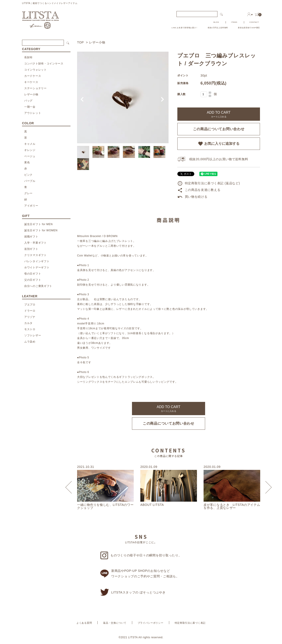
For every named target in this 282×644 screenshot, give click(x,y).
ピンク (28, 175)
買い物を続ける (192, 197)
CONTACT (254, 22)
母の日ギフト (33, 274)
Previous (72, 487)
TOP (80, 42)
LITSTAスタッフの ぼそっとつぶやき (133, 592)
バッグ (28, 101)
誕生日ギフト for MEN (38, 224)
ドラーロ (30, 311)
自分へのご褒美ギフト (38, 286)
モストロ (30, 329)
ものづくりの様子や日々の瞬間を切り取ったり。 (141, 555)
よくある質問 (84, 623)
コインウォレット (35, 70)
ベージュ (30, 156)
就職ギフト (31, 237)
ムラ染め (30, 342)
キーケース (31, 82)
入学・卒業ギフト (35, 243)
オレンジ (30, 150)
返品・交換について (115, 623)
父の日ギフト (33, 280)
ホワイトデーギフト (37, 267)
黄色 (27, 162)
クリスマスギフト (35, 255)
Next (266, 487)
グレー (28, 193)
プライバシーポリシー (151, 623)
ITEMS (234, 22)
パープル (30, 181)
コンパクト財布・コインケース (44, 64)
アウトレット (33, 113)
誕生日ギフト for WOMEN (41, 230)
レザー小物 (97, 42)
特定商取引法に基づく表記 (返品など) (209, 183)
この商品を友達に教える (199, 190)
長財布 (28, 57)
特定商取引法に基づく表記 (190, 623)
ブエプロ (30, 305)
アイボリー (31, 206)
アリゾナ (30, 317)
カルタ (28, 323)
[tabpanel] (123, 97)
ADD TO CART (219, 114)
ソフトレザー (33, 335)
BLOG (216, 22)
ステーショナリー (35, 88)
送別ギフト (31, 249)
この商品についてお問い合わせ (219, 129)
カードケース (33, 76)
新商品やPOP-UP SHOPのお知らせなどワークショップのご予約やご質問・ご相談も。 (140, 573)
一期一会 (30, 107)
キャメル (30, 144)
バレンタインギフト (37, 261)
